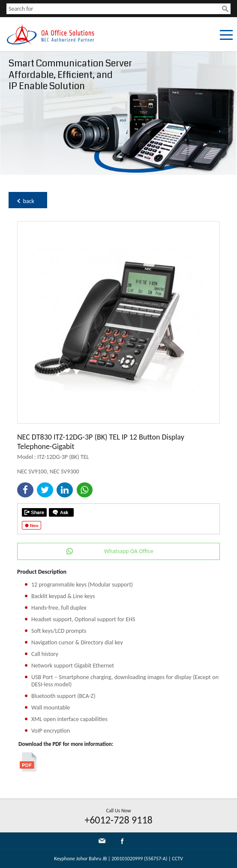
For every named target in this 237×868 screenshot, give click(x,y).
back (29, 201)
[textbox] (114, 9)
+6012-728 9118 (118, 820)
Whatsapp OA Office (129, 551)
